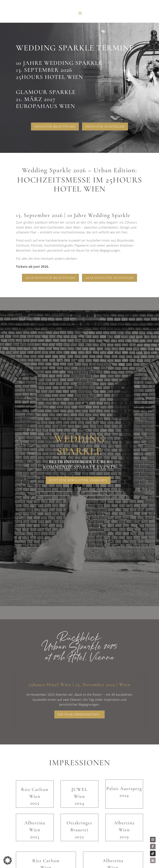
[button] (8, 860)
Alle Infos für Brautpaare (50, 278)
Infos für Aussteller (105, 126)
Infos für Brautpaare (55, 126)
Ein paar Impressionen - (79, 715)
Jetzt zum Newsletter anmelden (78, 480)
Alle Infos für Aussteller (110, 278)
